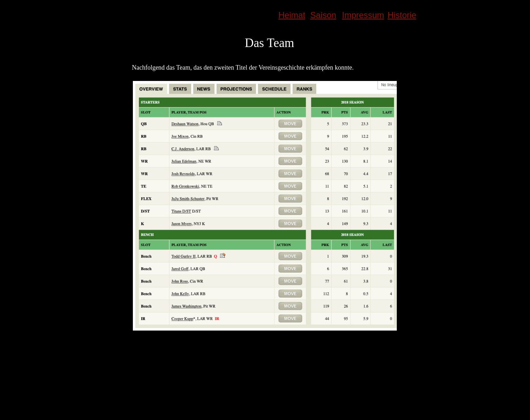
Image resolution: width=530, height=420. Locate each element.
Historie (402, 15)
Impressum (363, 15)
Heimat (292, 15)
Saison (323, 15)
